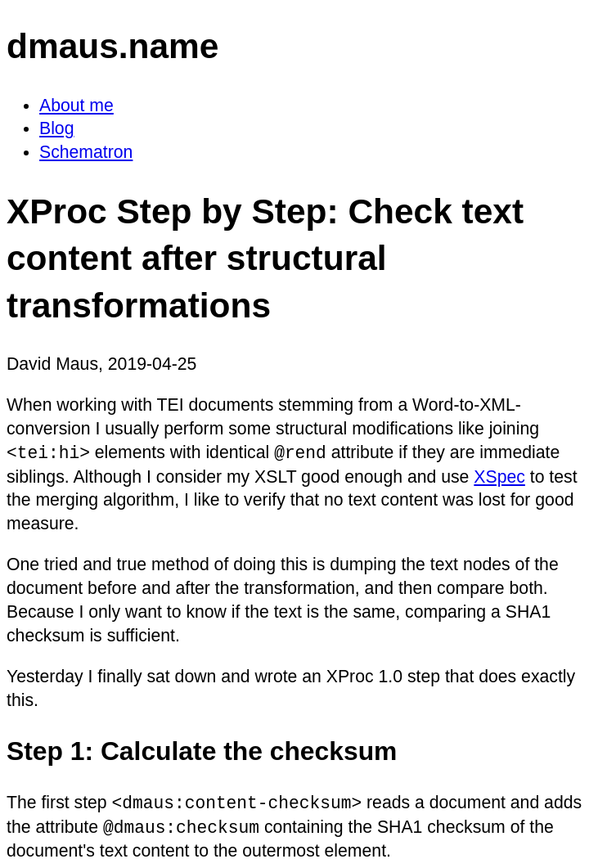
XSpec (499, 477)
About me (76, 105)
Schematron (86, 152)
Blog (56, 128)
